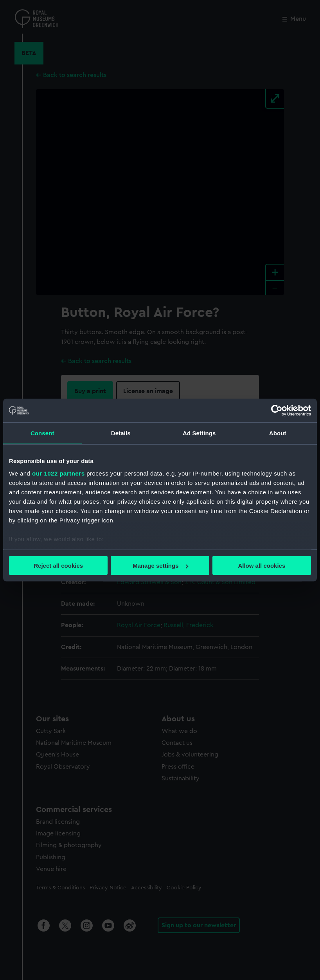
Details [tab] (121, 433)
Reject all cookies (58, 566)
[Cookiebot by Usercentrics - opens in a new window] (277, 411)
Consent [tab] (42, 433)
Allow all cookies (262, 566)
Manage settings (160, 566)
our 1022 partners (58, 473)
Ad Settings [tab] (199, 433)
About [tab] (278, 433)
